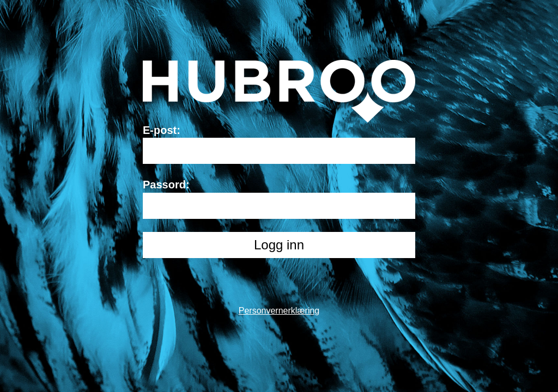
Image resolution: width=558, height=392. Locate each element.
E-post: (162, 130)
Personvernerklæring (279, 311)
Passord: (166, 185)
